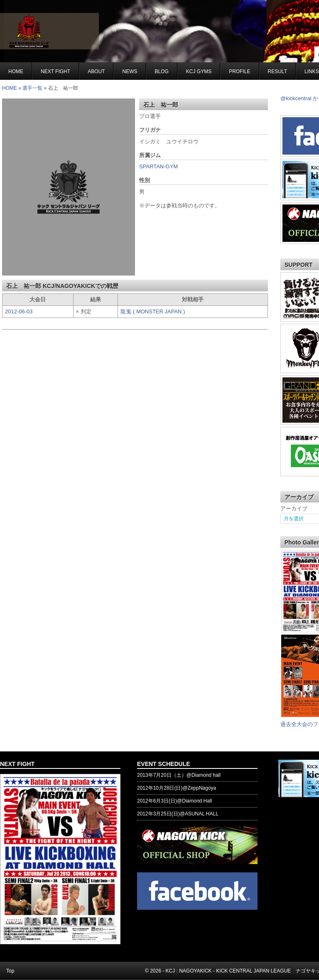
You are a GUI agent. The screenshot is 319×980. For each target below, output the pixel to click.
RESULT (277, 71)
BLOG (161, 71)
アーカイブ (294, 508)
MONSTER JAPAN (160, 311)
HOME (10, 88)
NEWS (130, 71)
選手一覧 (32, 88)
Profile (239, 71)
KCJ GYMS (199, 71)
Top (10, 971)
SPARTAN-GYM (158, 166)
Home (16, 71)
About (96, 71)
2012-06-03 (19, 311)
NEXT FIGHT (55, 71)
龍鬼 (127, 311)
